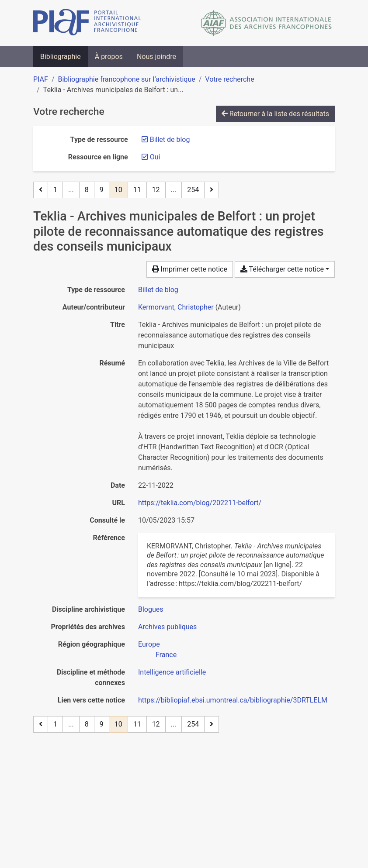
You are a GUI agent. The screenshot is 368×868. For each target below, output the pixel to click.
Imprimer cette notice (190, 269)
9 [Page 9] (102, 190)
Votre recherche (229, 79)
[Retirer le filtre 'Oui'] (155, 157)
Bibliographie (61, 57)
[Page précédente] (41, 190)
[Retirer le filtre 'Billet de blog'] (170, 139)
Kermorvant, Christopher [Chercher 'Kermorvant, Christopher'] (176, 307)
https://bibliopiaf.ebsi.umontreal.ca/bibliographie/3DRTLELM (233, 700)
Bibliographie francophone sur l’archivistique (126, 79)
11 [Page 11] (137, 190)
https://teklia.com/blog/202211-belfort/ (200, 503)
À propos (109, 57)
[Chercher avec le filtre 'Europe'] (149, 644)
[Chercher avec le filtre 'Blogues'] (151, 609)
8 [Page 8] (87, 190)
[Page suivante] (212, 190)
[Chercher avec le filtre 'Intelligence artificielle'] (172, 672)
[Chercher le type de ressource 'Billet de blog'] (158, 290)
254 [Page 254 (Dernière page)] (193, 190)
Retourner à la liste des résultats (275, 114)
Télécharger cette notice (282, 269)
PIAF (41, 79)
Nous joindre (156, 57)
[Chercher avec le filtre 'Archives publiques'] (167, 627)
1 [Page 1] (55, 190)
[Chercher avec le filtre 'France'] (166, 655)
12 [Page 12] (156, 190)
